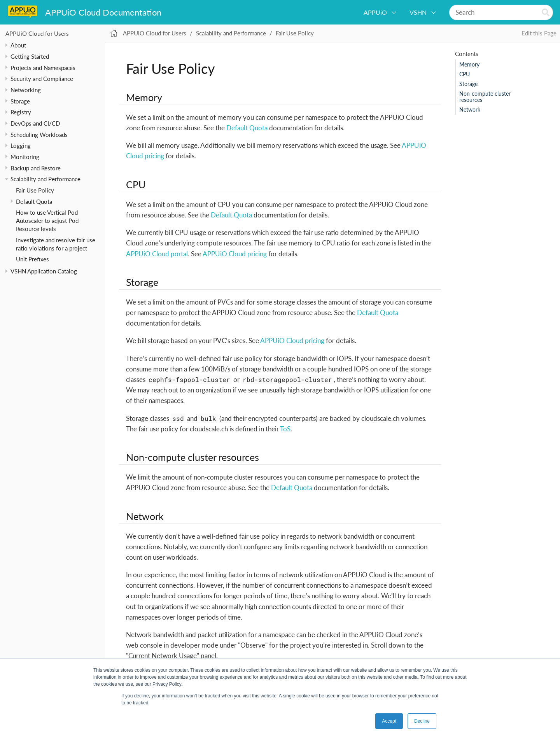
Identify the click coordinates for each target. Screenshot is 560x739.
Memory (469, 65)
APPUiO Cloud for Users (37, 33)
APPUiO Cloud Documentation (103, 12)
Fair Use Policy (35, 190)
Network (470, 110)
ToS (285, 429)
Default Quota (34, 201)
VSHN (418, 12)
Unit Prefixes (32, 259)
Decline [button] (422, 721)
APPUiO (375, 12)
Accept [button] (389, 721)
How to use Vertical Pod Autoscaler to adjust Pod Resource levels (47, 221)
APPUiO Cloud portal (157, 254)
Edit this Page (539, 33)
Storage (468, 84)
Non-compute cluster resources (485, 97)
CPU (465, 74)
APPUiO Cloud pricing (235, 254)
